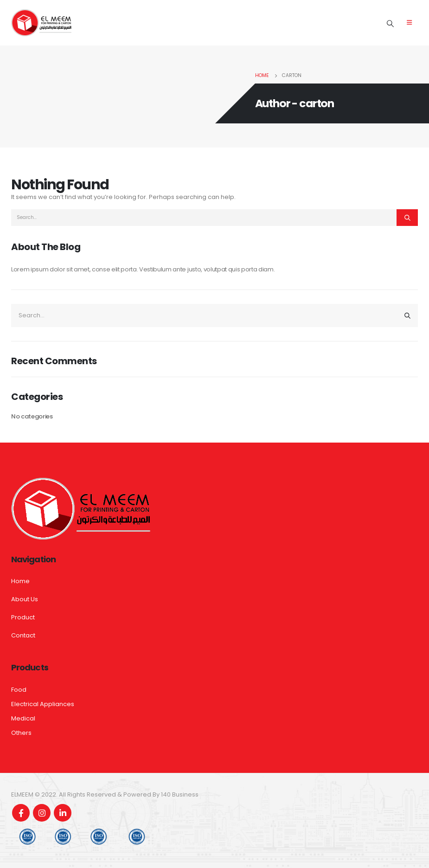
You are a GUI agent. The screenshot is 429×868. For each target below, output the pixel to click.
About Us (25, 599)
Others (21, 733)
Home (20, 581)
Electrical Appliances (43, 704)
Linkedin (63, 813)
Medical (23, 718)
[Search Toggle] (391, 24)
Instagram (42, 813)
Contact (23, 635)
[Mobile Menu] (409, 23)
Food (19, 690)
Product (23, 617)
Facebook (21, 813)
